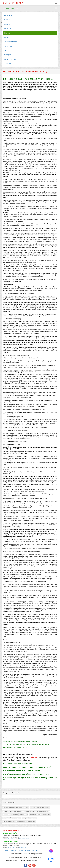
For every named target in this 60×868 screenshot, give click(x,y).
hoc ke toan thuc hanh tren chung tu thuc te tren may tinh (19, 821)
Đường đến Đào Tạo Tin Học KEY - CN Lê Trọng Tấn (25, 857)
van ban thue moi (19, 811)
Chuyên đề (12, 850)
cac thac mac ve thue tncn (10, 815)
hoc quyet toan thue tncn (29, 818)
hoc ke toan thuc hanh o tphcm (12, 818)
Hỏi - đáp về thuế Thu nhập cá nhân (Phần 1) (16, 808)
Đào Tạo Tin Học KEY (13, 3)
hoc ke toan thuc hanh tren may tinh (40, 815)
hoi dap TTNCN (8, 811)
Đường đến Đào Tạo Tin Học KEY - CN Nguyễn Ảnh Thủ (26, 854)
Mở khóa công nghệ (10, 8)
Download (20, 850)
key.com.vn (11, 839)
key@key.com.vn (24, 839)
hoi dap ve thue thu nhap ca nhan (40, 808)
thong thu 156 (30, 811)
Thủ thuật (27, 850)
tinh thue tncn (24, 815)
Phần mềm (35, 850)
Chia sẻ (5, 850)
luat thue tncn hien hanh (43, 811)
